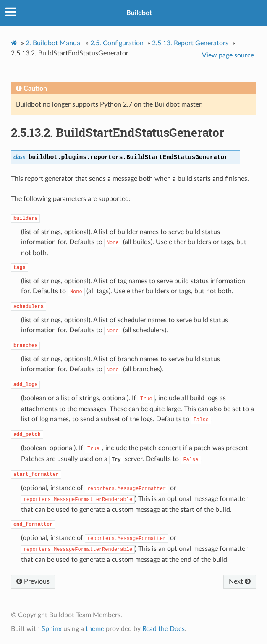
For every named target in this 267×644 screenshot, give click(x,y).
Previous (33, 581)
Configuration (117, 43)
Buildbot (139, 13)
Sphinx (52, 629)
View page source (228, 55)
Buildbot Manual (54, 43)
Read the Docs (164, 629)
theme (95, 629)
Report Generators (190, 43)
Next (240, 581)
